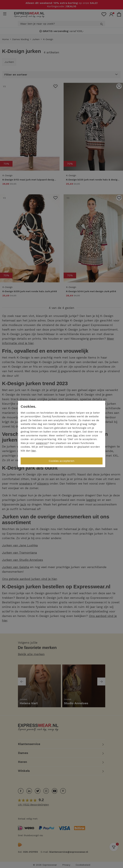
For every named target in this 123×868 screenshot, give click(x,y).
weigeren (42, 443)
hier (75, 436)
